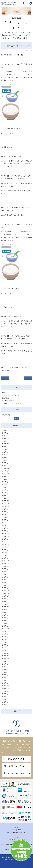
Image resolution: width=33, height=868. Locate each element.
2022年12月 (6, 534)
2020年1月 (5, 588)
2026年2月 (5, 433)
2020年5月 (5, 580)
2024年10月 (6, 474)
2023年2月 (5, 528)
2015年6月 (5, 702)
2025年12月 (6, 439)
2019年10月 (6, 596)
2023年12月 (6, 501)
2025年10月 (6, 444)
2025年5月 (5, 458)
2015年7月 (5, 699)
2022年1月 (5, 542)
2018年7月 (5, 615)
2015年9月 (5, 694)
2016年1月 (5, 683)
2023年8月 (5, 512)
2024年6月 (5, 485)
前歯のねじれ (6, 398)
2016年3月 (5, 678)
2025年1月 (5, 466)
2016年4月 (5, 675)
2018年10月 (6, 607)
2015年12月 (6, 686)
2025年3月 (5, 463)
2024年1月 (5, 498)
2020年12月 (6, 561)
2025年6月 (5, 455)
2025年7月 (5, 452)
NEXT (28, 378)
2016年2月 (5, 680)
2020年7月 (5, 574)
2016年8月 (5, 664)
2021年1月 (5, 558)
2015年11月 (6, 689)
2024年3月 (5, 493)
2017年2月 (5, 648)
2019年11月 (6, 593)
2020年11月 (6, 564)
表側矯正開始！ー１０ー (17, 46)
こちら (10, 38)
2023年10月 (6, 506)
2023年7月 (5, 515)
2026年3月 (5, 430)
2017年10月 (6, 629)
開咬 (3, 393)
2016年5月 (5, 672)
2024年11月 (6, 471)
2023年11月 (6, 504)
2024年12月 (6, 468)
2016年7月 (5, 667)
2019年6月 (5, 604)
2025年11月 (6, 441)
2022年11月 (6, 536)
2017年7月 (5, 637)
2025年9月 (5, 447)
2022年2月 (5, 539)
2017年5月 (5, 642)
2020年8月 (5, 572)
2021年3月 (5, 555)
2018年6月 (5, 618)
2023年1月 (5, 531)
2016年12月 (6, 653)
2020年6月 (5, 577)
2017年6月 (5, 640)
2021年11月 (6, 547)
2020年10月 (6, 566)
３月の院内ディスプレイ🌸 (11, 395)
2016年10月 (6, 659)
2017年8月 (5, 634)
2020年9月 (5, 569)
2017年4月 (5, 645)
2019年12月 (6, 591)
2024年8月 (5, 479)
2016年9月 (5, 661)
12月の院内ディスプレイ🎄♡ (11, 403)
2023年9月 (5, 509)
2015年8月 (5, 697)
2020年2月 (5, 585)
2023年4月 (5, 523)
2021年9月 (5, 550)
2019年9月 (5, 599)
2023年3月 (5, 525)
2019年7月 (5, 602)
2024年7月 (5, 482)
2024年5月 (5, 487)
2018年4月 (5, 623)
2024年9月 (5, 477)
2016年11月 (6, 656)
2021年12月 (6, 545)
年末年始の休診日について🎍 (11, 401)
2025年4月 (5, 460)
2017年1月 (5, 650)
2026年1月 (5, 436)
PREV (5, 378)
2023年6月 (5, 517)
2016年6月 (5, 669)
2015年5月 (5, 705)
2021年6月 (5, 553)
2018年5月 (5, 621)
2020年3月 (5, 583)
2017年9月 (5, 631)
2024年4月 (5, 490)
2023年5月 (5, 520)
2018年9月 (5, 610)
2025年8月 (5, 449)
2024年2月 (5, 496)
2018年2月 (5, 626)
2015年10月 (6, 691)
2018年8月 (5, 612)
